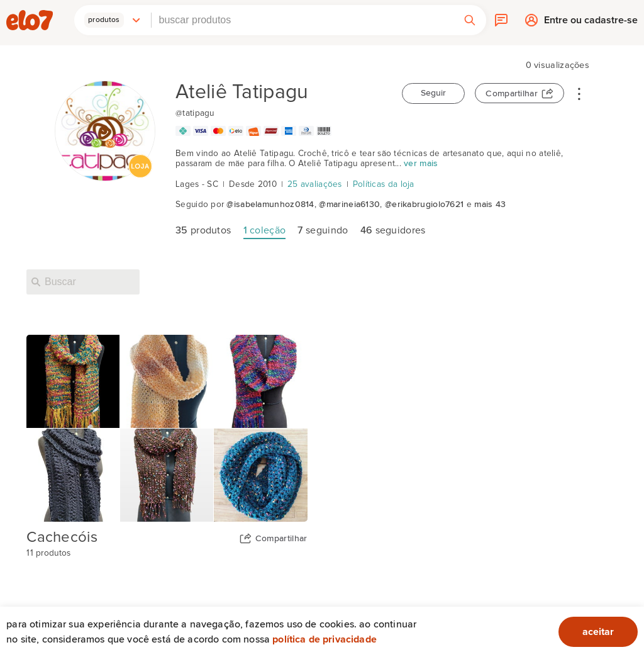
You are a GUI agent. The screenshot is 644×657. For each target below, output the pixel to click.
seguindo (323, 230)
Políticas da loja (384, 184)
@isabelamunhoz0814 (270, 205)
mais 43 (490, 205)
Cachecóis (62, 537)
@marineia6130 (349, 205)
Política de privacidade (325, 639)
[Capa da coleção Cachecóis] (167, 428)
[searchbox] (303, 20)
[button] (113, 20)
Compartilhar (512, 94)
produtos (203, 230)
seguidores (393, 230)
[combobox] (303, 20)
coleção (265, 230)
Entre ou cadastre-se (591, 23)
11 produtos (48, 553)
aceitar (598, 632)
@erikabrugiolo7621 (424, 205)
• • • (579, 93)
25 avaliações (315, 184)
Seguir (433, 93)
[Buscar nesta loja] (83, 282)
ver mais (421, 164)
